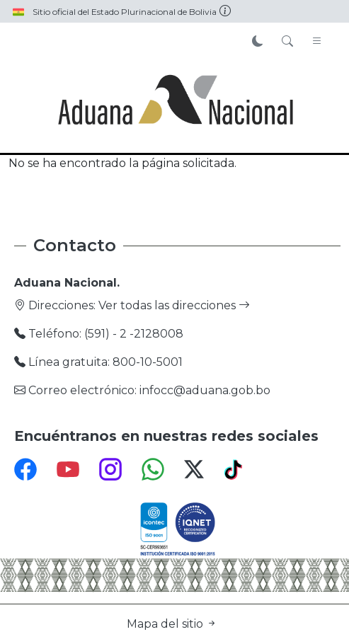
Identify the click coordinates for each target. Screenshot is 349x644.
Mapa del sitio (172, 624)
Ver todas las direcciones (174, 305)
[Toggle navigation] (317, 42)
